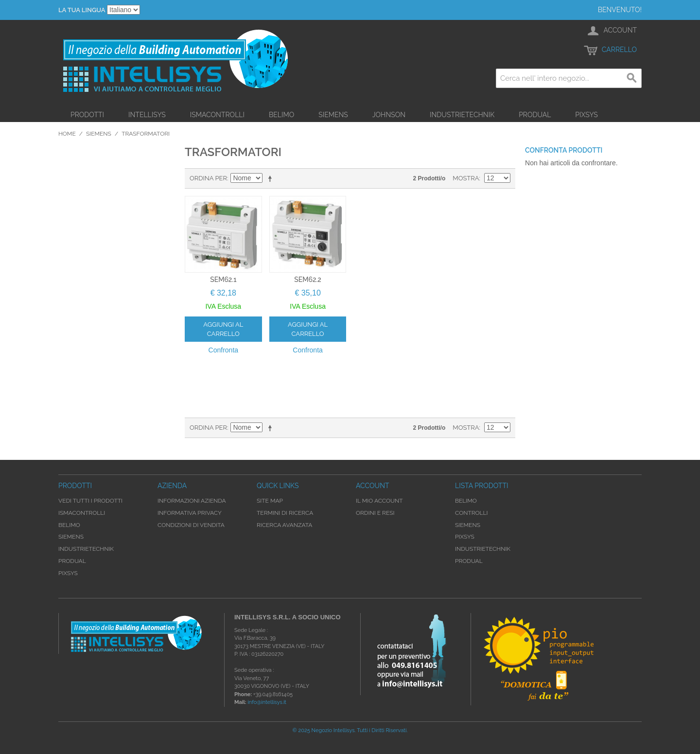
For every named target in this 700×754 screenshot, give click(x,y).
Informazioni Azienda (192, 501)
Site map (270, 501)
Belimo (281, 115)
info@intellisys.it (267, 702)
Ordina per (208, 178)
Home (67, 134)
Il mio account (379, 501)
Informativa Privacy (190, 513)
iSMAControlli (217, 115)
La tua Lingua (82, 10)
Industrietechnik (462, 115)
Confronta (223, 350)
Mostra (466, 178)
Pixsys (586, 115)
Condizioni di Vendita (191, 525)
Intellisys (147, 115)
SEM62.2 (308, 280)
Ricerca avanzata (284, 525)
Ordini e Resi (375, 513)
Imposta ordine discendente (272, 178)
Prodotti (87, 115)
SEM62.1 (223, 280)
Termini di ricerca (285, 513)
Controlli (472, 513)
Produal (535, 115)
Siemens (333, 115)
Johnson (389, 115)
